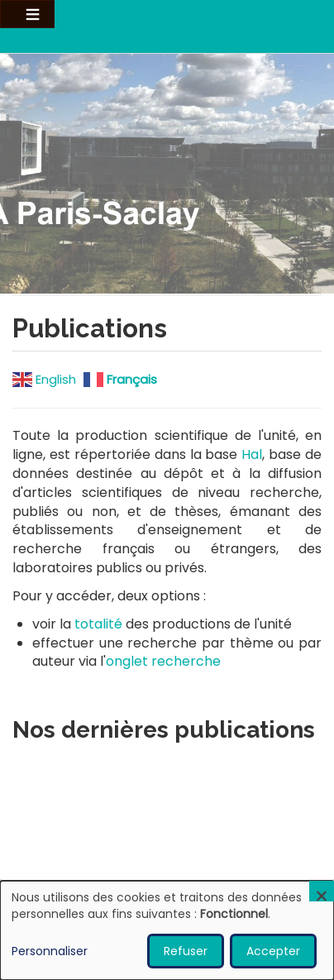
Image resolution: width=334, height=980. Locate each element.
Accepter (273, 951)
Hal (252, 454)
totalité (98, 624)
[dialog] (167, 930)
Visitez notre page (167, 172)
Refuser (186, 951)
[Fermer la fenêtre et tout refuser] (322, 891)
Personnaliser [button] (50, 951)
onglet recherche (163, 661)
